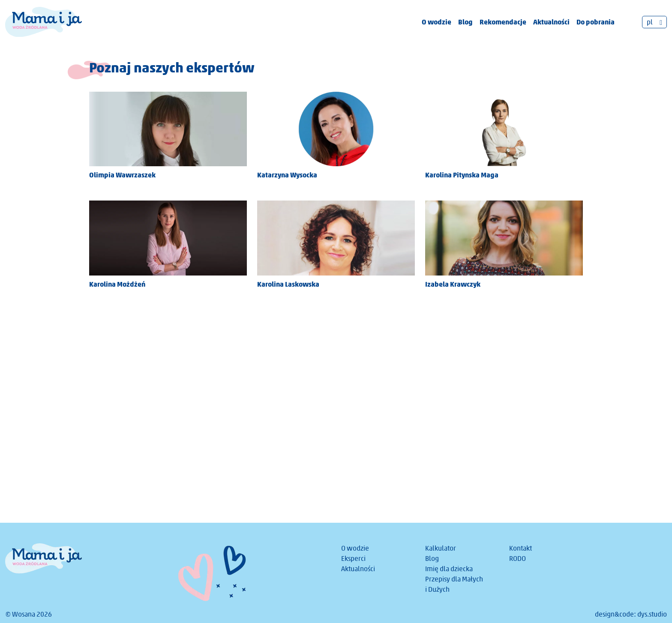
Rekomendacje (503, 22)
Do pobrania (595, 22)
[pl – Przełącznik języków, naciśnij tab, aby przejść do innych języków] (654, 22)
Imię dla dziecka (449, 569)
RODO (517, 559)
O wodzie (436, 22)
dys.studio (652, 614)
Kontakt (520, 548)
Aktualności (551, 22)
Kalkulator (441, 548)
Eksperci (353, 559)
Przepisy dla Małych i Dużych (454, 584)
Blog (465, 22)
